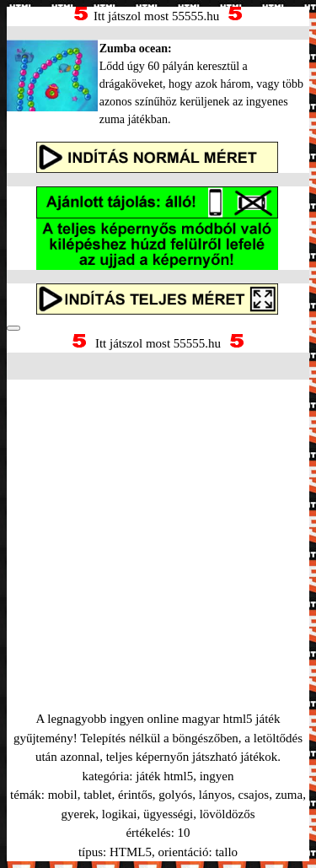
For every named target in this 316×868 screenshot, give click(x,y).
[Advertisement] (158, 524)
